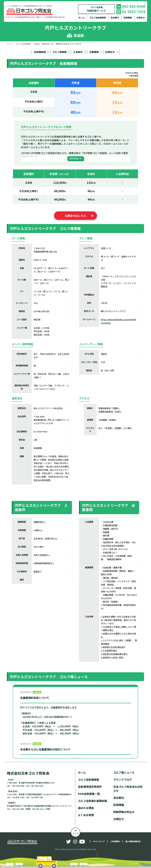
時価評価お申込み (124, 812)
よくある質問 (86, 815)
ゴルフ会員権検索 (98, 18)
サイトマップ (99, 841)
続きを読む (75, 158)
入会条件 (78, 52)
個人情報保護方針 (133, 841)
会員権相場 (40, 52)
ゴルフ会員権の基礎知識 (92, 801)
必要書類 (94, 52)
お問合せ (141, 18)
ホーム (82, 18)
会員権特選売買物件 (90, 787)
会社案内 (115, 18)
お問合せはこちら (75, 216)
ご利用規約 (115, 841)
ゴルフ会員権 (96, 9)
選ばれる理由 (86, 808)
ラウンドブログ (123, 780)
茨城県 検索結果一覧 (44, 44)
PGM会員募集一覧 (89, 794)
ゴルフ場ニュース (124, 772)
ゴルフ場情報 (59, 52)
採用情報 (128, 18)
